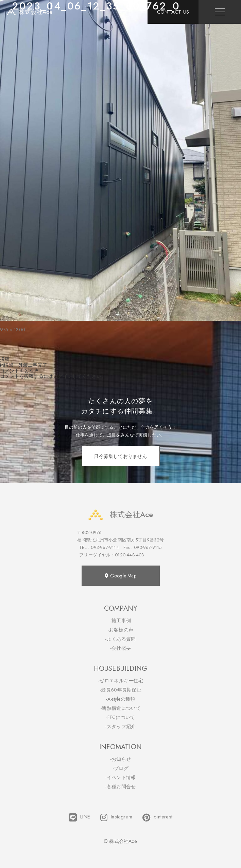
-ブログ (121, 768)
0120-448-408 (130, 555)
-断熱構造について (121, 708)
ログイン (63, 376)
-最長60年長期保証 (121, 690)
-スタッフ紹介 (120, 726)
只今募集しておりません (120, 456)
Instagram (116, 817)
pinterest (157, 817)
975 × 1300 (13, 330)
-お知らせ (121, 759)
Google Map (120, 576)
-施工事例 (121, 621)
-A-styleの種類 (120, 699)
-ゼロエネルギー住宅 (121, 681)
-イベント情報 (120, 777)
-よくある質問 (120, 639)
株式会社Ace (120, 514)
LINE (79, 817)
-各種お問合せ (120, 787)
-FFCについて (120, 717)
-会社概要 (121, 648)
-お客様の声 (121, 630)
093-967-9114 (105, 547)
